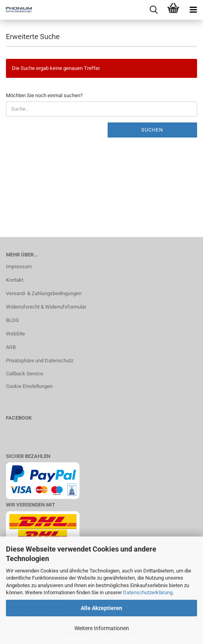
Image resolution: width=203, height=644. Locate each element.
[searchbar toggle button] (154, 10)
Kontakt (15, 280)
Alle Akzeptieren (101, 608)
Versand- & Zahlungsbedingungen (44, 293)
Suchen (152, 130)
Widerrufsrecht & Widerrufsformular (46, 307)
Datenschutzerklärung (148, 592)
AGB (11, 347)
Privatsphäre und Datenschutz (40, 361)
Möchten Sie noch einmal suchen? (44, 95)
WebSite (15, 334)
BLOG (12, 320)
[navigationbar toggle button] (193, 10)
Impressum (19, 266)
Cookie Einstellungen (29, 386)
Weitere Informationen (102, 628)
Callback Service (25, 374)
